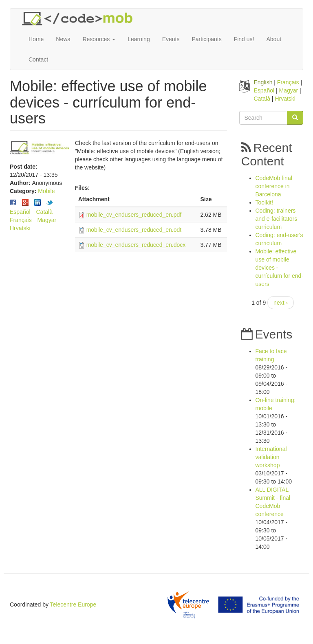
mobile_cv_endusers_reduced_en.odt (134, 230)
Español (20, 212)
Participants (207, 39)
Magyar (47, 220)
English (263, 82)
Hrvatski (20, 228)
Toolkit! (265, 202)
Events (171, 39)
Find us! (244, 39)
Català (44, 212)
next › (281, 303)
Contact (38, 59)
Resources (99, 39)
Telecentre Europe (73, 604)
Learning (139, 39)
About (274, 39)
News (63, 39)
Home (36, 39)
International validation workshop (271, 457)
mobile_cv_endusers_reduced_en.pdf (134, 215)
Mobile (46, 191)
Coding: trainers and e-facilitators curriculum (277, 219)
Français (21, 220)
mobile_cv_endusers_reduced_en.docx (136, 245)
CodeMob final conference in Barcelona (274, 186)
